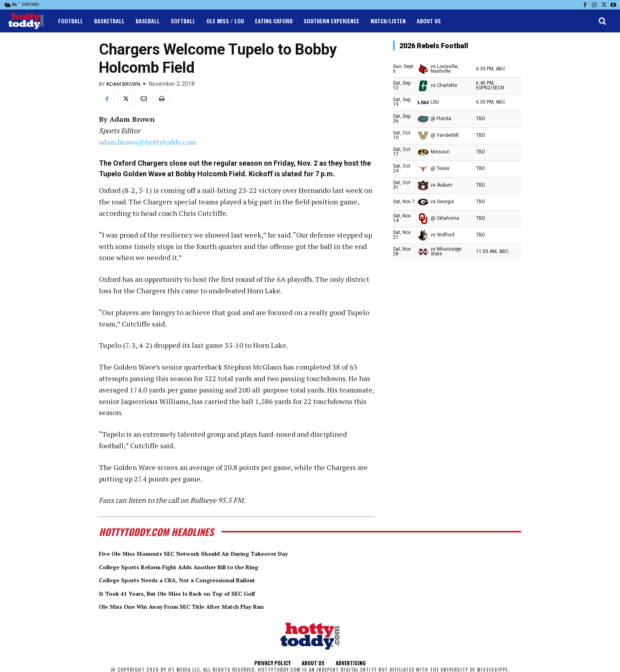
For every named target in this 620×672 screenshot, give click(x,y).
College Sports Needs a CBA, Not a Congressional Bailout (199, 580)
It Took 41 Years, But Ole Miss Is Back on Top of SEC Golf (199, 593)
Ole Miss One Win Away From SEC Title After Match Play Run (207, 606)
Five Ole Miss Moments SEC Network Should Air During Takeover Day (222, 553)
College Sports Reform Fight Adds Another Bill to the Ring (202, 566)
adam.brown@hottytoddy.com (147, 142)
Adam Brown (123, 84)
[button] (602, 21)
